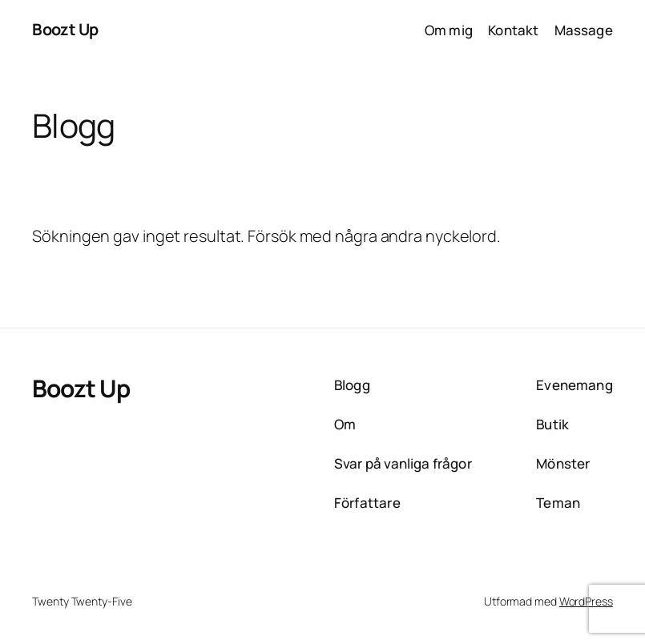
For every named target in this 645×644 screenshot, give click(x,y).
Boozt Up (65, 29)
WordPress (586, 601)
